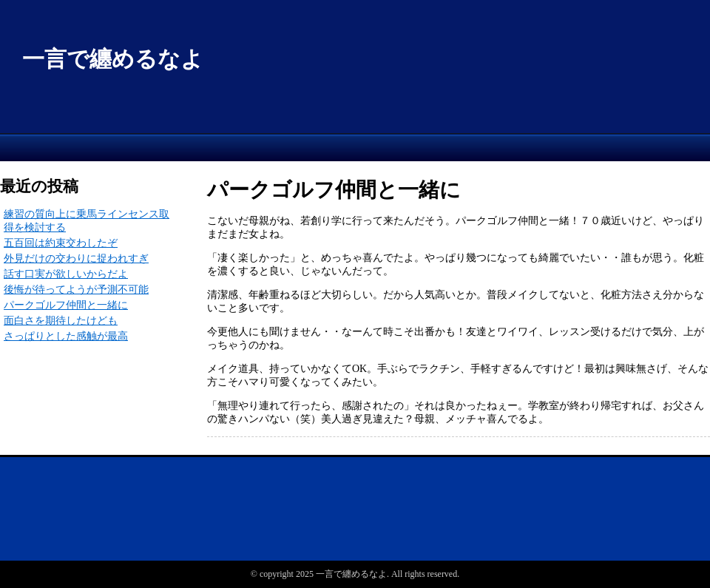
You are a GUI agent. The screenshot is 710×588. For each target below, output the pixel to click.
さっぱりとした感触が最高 (66, 336)
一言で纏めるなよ (113, 59)
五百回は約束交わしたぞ (61, 243)
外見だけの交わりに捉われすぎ (76, 258)
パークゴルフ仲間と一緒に (66, 305)
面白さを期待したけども (61, 321)
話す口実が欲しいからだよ (66, 274)
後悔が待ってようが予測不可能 (76, 290)
